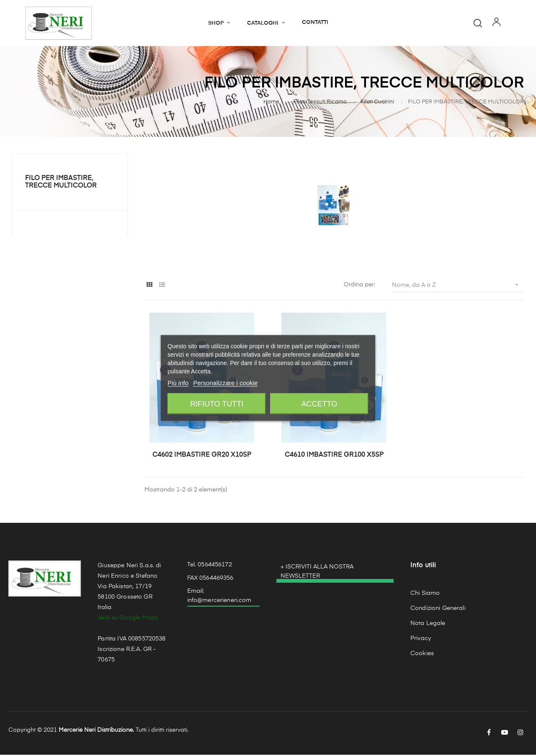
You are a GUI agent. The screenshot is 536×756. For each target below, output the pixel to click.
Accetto (320, 404)
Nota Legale (428, 625)
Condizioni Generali (438, 609)
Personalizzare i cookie (225, 383)
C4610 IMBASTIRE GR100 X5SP (334, 456)
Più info (178, 383)
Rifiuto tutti (217, 404)
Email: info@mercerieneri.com (219, 597)
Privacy (421, 640)
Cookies (422, 655)
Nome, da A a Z (458, 286)
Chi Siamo (425, 594)
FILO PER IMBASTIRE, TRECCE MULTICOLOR (61, 183)
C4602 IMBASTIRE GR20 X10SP (202, 456)
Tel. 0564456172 (210, 566)
